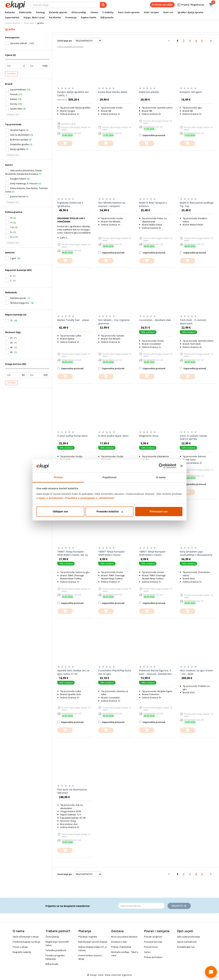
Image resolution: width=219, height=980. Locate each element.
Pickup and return (153, 957)
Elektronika (25, 12)
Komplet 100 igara (191, 92)
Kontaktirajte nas (186, 947)
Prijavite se (179, 906)
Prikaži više (13, 115)
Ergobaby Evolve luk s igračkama (70, 204)
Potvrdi (11, 74)
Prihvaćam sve (159, 511)
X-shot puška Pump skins (72, 436)
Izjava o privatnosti (187, 942)
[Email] (141, 906)
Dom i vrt (168, 12)
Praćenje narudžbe (162, 5)
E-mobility (108, 12)
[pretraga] (103, 5)
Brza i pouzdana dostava (124, 937)
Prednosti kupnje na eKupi (26, 942)
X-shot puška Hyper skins (113, 436)
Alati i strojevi (151, 12)
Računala (10, 12)
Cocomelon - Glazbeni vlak (155, 320)
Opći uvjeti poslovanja (188, 937)
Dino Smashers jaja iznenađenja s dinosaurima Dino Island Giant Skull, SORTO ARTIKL (196, 553)
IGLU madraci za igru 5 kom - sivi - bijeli (196, 672)
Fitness (94, 12)
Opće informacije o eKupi (26, 937)
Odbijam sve (60, 511)
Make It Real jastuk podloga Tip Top (197, 204)
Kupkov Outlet (89, 17)
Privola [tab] (58, 477)
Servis (147, 952)
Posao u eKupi (20, 947)
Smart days (29, 23)
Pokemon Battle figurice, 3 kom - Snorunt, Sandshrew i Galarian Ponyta (156, 672)
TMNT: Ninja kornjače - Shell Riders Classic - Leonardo (112, 553)
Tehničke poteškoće (56, 950)
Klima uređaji (79, 12)
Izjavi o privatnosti (51, 498)
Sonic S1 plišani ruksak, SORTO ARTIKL (194, 437)
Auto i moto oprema (129, 12)
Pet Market (55, 17)
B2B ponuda (107, 17)
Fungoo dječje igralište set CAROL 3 (73, 94)
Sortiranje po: (65, 41)
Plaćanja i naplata (88, 937)
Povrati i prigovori (153, 937)
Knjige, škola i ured (34, 17)
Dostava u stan (119, 942)
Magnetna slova (149, 436)
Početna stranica (12, 23)
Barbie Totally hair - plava (73, 320)
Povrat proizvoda (153, 942)
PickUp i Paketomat (121, 947)
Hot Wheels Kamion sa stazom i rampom (112, 204)
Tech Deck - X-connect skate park (193, 322)
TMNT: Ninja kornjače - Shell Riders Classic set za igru (73, 553)
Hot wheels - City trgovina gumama (114, 322)
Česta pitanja (52, 937)
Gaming (40, 12)
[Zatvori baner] (182, 466)
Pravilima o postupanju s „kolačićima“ (90, 498)
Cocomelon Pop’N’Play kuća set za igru (115, 672)
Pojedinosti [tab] (109, 477)
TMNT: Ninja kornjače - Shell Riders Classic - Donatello (153, 553)
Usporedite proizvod (152, 135)
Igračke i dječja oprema (190, 12)
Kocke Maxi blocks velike (113, 92)
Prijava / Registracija (190, 5)
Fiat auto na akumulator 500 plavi (72, 791)
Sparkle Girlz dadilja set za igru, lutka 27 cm (73, 672)
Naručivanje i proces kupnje (93, 942)
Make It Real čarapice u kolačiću (153, 204)
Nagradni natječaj (22, 952)
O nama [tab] (161, 477)
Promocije (71, 17)
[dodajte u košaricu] (65, 143)
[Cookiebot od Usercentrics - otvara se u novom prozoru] (161, 466)
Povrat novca (151, 947)
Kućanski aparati (58, 12)
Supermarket (12, 17)
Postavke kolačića (110, 511)
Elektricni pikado (149, 92)
